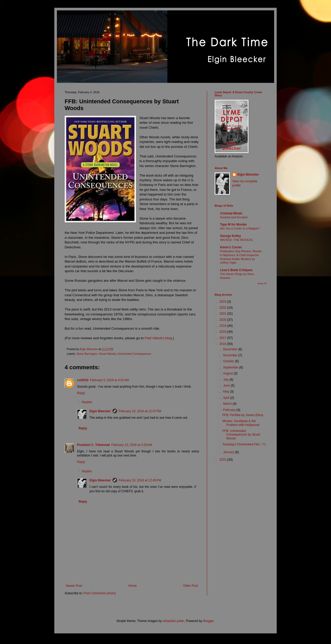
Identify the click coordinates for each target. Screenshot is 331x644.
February (230, 410)
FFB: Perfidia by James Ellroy (243, 415)
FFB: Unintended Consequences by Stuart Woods (241, 435)
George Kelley (231, 236)
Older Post (190, 586)
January (229, 452)
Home (133, 586)
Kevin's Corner (231, 247)
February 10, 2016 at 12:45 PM (140, 480)
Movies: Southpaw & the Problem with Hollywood (241, 423)
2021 (223, 314)
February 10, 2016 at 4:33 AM (132, 445)
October (229, 361)
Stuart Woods (107, 354)
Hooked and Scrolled (234, 217)
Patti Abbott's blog (158, 338)
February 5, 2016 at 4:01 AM (109, 380)
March (228, 404)
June (227, 386)
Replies (87, 402)
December (231, 349)
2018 (223, 332)
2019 (223, 326)
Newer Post (74, 586)
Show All (262, 284)
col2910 (83, 380)
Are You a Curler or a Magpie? (240, 228)
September (231, 367)
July (226, 380)
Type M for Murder (234, 225)
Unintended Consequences (134, 354)
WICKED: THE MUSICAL (237, 240)
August (228, 373)
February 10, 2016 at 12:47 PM (140, 411)
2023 (223, 302)
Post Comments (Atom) (100, 593)
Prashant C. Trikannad (93, 445)
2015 (223, 460)
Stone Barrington (87, 354)
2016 (223, 344)
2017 (223, 338)
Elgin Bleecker (100, 411)
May (227, 392)
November (231, 355)
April (227, 398)
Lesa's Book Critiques (236, 270)
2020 (223, 320)
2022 (223, 308)
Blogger (209, 621)
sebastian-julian (173, 621)
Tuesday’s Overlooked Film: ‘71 (244, 444)
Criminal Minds (231, 213)
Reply (81, 393)
